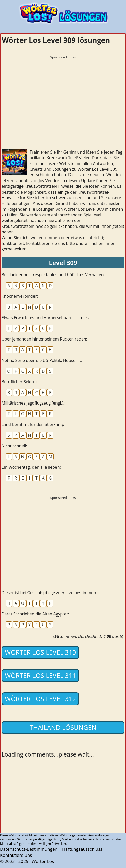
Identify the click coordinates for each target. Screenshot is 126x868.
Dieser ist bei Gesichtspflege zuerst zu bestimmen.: (50, 593)
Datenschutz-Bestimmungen (29, 849)
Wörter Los (43, 861)
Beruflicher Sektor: (19, 382)
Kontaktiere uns (16, 855)
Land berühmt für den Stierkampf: (34, 424)
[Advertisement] (63, 97)
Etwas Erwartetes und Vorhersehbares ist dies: (46, 318)
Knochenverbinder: (20, 296)
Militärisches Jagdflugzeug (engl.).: (33, 403)
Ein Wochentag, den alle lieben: (31, 467)
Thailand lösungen (63, 727)
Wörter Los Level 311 (40, 675)
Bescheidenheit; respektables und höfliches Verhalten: (53, 275)
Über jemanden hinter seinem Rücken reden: (44, 339)
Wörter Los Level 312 (40, 699)
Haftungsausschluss (82, 849)
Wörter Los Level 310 (40, 652)
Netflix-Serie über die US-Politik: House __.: (42, 360)
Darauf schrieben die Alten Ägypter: (35, 614)
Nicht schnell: (14, 446)
